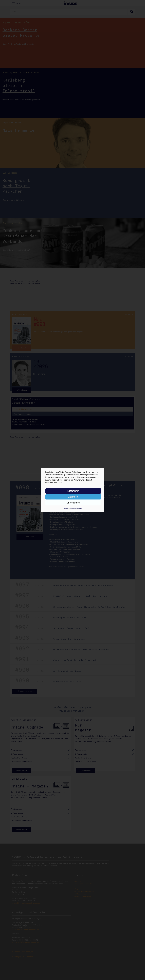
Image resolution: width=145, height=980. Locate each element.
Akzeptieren (73, 491)
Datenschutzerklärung (76, 508)
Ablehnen (73, 497)
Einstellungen (73, 503)
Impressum (66, 508)
